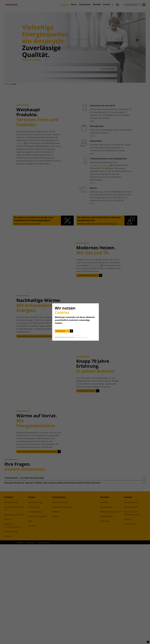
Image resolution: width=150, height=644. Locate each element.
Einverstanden (61, 331)
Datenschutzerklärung (81, 337)
